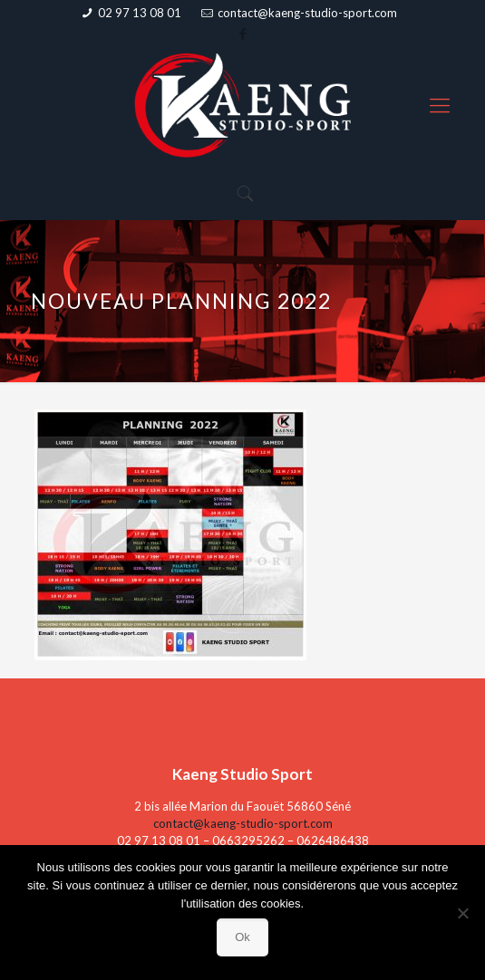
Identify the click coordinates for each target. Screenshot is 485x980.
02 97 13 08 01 (140, 13)
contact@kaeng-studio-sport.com (307, 13)
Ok (242, 937)
